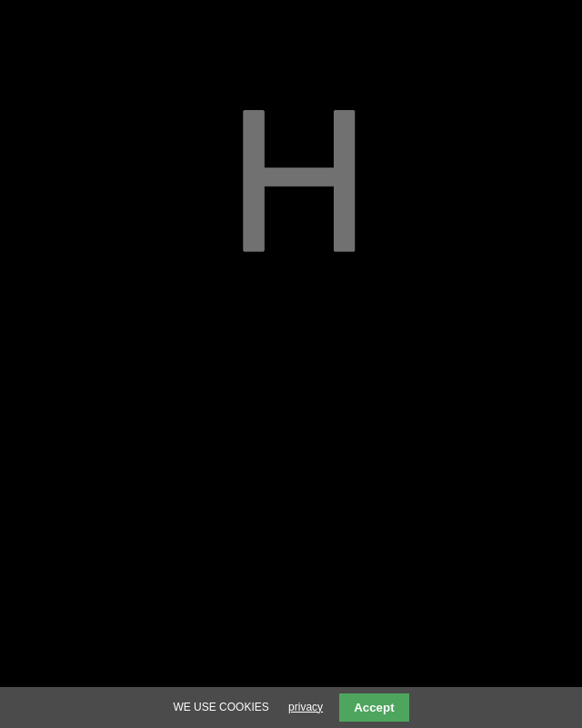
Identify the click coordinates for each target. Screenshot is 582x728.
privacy (306, 707)
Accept (374, 708)
